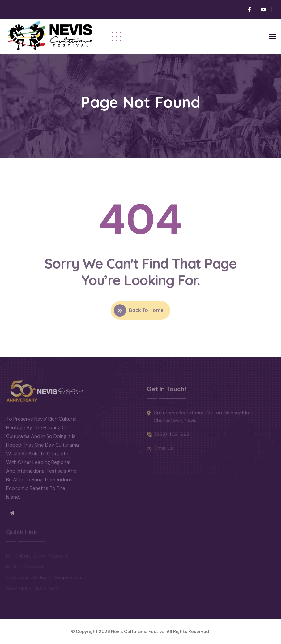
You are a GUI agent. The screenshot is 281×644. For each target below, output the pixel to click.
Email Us (164, 451)
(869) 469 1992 (172, 437)
